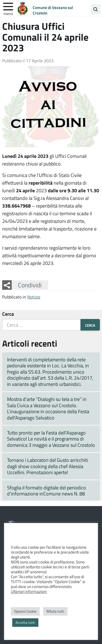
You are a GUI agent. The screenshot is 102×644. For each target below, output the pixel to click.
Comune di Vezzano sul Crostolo (53, 10)
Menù (8, 13)
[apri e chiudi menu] (8, 6)
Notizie (34, 297)
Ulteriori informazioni (29, 591)
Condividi (30, 285)
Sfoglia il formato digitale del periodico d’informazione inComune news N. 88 (47, 491)
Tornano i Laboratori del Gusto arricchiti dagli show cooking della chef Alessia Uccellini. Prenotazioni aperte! (47, 466)
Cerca (8, 314)
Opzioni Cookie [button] (25, 611)
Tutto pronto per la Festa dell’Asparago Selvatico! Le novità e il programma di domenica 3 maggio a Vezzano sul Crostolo (51, 439)
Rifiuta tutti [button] (55, 611)
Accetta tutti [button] (25, 622)
